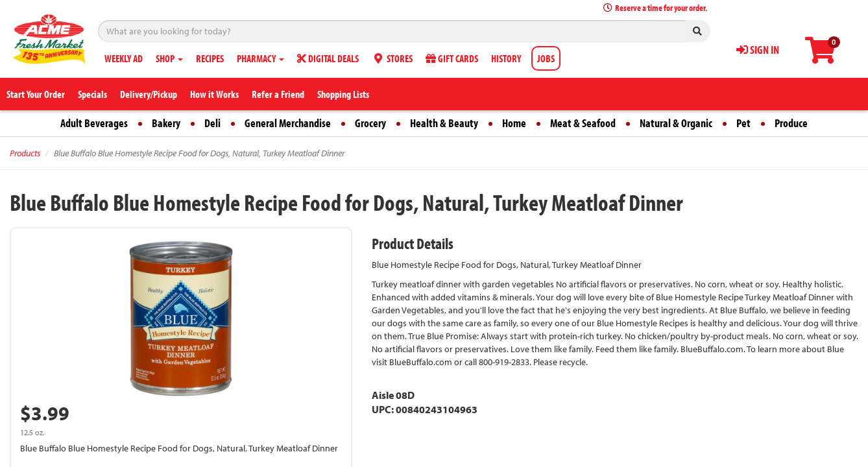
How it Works (214, 94)
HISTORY (506, 58)
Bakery (166, 123)
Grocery (370, 123)
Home (514, 123)
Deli (212, 123)
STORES (392, 58)
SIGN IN (758, 50)
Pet (743, 123)
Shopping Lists (343, 94)
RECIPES (210, 58)
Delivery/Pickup (149, 94)
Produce (791, 123)
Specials (92, 94)
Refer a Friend (278, 94)
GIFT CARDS (452, 58)
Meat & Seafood (583, 123)
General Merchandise (288, 123)
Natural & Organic (676, 123)
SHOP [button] (169, 58)
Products (25, 153)
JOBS (546, 58)
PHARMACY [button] (260, 58)
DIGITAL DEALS (328, 58)
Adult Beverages (94, 123)
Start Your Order (36, 94)
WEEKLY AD (124, 58)
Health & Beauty (444, 123)
